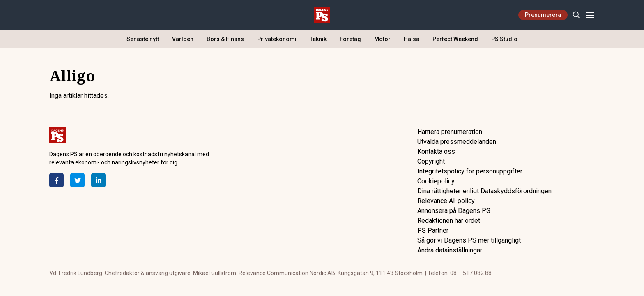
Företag (350, 39)
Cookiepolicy (436, 181)
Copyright (431, 161)
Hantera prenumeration (450, 132)
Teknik (318, 39)
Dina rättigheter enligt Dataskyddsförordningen (484, 191)
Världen (183, 39)
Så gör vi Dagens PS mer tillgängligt (469, 240)
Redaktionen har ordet (449, 221)
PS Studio (504, 39)
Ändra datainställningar (450, 250)
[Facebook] (56, 180)
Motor (382, 39)
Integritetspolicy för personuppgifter (470, 171)
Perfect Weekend (455, 39)
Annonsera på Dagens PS (454, 211)
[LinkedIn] (98, 180)
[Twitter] (77, 180)
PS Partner (433, 230)
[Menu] (590, 15)
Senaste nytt (143, 39)
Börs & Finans (225, 39)
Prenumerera (543, 15)
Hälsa (412, 39)
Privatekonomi (277, 39)
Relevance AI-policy (446, 201)
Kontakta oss (436, 151)
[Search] (576, 15)
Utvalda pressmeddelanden (457, 142)
